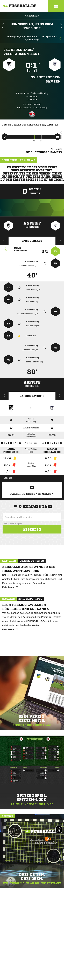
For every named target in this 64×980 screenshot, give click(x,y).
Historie (4, 395)
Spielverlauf (32, 241)
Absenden (32, 529)
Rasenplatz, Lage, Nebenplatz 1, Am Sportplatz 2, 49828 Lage (34, 38)
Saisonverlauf (60, 395)
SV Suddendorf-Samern (46, 79)
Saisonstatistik (32, 396)
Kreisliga (43, 16)
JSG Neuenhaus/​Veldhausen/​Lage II (22, 52)
